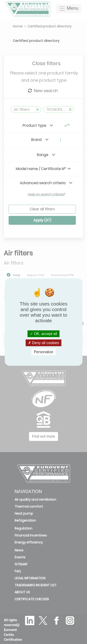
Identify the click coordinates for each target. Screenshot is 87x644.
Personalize (44, 352)
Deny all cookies (44, 343)
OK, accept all (43, 334)
